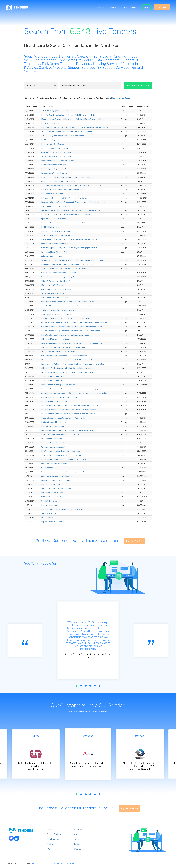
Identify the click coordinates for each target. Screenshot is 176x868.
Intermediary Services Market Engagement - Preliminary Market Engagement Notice (73, 202)
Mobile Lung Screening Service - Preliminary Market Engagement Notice (68, 360)
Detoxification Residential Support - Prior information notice (64, 459)
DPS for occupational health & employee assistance (61, 451)
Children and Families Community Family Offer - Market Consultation (67, 368)
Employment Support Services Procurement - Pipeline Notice (64, 223)
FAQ (48, 849)
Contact (133, 8)
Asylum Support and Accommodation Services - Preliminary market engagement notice (74, 393)
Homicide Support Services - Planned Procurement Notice (63, 190)
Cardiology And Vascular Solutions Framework (58, 310)
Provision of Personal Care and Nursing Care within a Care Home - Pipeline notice (71, 410)
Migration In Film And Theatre (52, 285)
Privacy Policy (57, 863)
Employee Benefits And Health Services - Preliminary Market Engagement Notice (72, 343)
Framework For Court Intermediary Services (58, 161)
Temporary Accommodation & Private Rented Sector (61, 455)
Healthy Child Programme (51, 227)
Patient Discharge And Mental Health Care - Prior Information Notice (67, 264)
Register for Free (121, 98)
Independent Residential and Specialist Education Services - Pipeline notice (69, 414)
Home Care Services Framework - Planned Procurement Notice (65, 335)
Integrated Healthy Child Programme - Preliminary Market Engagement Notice (71, 210)
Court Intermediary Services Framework (56, 152)
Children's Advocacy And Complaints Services (58, 281)
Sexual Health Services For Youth (54, 293)
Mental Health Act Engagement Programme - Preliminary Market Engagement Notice (73, 119)
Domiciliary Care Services (51, 123)
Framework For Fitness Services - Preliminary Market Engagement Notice (69, 239)
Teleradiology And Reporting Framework (56, 156)
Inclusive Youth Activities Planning (54, 173)
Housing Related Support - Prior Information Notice (60, 435)
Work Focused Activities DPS (52, 376)
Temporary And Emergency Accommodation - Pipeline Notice (64, 268)
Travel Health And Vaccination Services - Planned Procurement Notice (68, 306)
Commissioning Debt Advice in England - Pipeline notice (62, 397)
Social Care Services (49, 513)
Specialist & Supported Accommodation (56, 480)
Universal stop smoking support (53, 447)
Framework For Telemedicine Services (56, 298)
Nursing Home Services (50, 505)
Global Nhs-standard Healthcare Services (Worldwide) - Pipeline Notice (68, 302)
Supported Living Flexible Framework (55, 464)
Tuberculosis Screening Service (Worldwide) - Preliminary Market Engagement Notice (73, 185)
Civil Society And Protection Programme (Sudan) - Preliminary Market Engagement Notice (75, 322)
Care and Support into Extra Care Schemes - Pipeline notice (63, 418)
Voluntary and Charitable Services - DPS (56, 488)
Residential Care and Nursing (52, 493)
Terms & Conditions (40, 863)
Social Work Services (49, 501)
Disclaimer (70, 863)
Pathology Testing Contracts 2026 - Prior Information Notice (64, 198)
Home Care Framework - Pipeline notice (56, 426)
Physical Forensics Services (52, 522)
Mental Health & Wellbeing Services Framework (59, 385)
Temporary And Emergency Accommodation (58, 235)
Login (145, 8)
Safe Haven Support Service (52, 256)
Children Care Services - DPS (52, 497)
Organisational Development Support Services (59, 273)
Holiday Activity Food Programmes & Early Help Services (62, 509)
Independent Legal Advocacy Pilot (54, 252)
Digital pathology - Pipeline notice (54, 422)
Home (49, 829)
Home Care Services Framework (53, 165)
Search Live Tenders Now (138, 85)
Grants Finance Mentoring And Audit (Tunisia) (58, 181)
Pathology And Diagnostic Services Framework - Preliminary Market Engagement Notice (75, 127)
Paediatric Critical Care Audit (52, 194)
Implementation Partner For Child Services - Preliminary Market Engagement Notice (73, 364)
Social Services (47, 468)
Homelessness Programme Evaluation (56, 231)
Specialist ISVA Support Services (54, 219)
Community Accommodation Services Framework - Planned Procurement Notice (72, 327)
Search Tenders (99, 8)
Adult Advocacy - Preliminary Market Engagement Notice (63, 136)
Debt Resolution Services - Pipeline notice (57, 401)
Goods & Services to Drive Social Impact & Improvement (63, 472)
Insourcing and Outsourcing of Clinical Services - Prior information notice (68, 372)
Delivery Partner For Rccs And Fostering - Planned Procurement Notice (68, 177)
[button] (76, 686)
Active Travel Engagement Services (55, 111)
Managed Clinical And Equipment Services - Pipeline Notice (63, 347)
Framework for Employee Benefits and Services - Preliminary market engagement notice (75, 389)
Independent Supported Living (53, 439)
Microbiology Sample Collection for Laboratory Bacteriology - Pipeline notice (70, 405)
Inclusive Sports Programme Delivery (55, 169)
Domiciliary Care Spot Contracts (53, 144)
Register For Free (161, 8)
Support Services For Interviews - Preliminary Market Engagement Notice (69, 132)
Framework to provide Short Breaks (55, 443)
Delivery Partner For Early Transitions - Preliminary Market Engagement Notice (71, 331)
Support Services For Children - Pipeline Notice (59, 351)
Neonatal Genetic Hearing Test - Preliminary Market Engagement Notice (68, 115)
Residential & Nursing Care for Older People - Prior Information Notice (67, 430)
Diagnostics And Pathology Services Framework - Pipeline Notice (66, 318)
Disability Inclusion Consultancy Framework (57, 314)
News (76, 834)
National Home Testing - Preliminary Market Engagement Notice (65, 215)
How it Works (53, 839)
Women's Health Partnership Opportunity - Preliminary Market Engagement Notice (72, 277)
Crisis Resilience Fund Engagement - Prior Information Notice (64, 356)
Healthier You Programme (51, 140)
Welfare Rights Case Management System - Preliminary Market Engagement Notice (73, 260)
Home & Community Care (51, 484)
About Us (78, 829)
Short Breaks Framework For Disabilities (56, 244)
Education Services (49, 518)
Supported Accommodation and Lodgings (57, 476)
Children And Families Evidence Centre (56, 339)
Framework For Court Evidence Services (56, 206)
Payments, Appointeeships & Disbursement (58, 148)
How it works (113, 8)
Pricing (124, 8)
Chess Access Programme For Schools (56, 289)
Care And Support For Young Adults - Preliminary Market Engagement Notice (70, 248)
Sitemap (77, 849)
